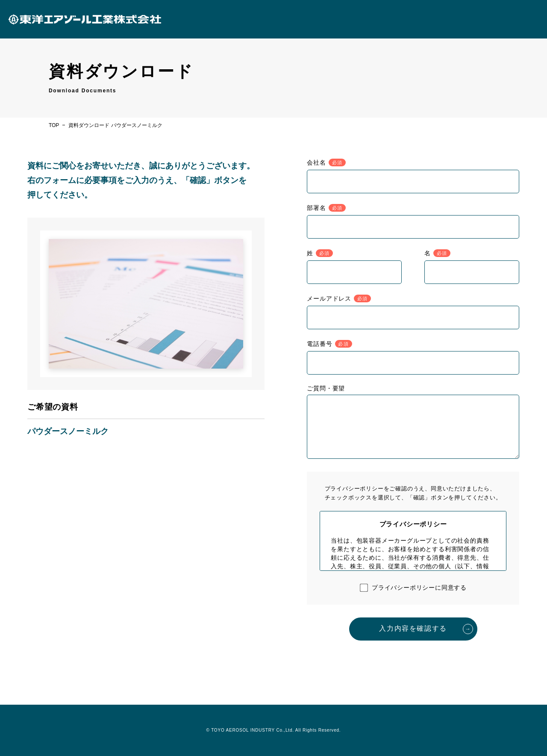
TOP (54, 125)
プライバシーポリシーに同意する (419, 588)
